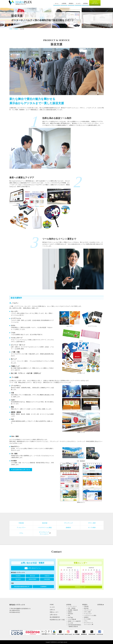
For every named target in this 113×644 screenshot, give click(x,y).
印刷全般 (21, 523)
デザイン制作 (92, 523)
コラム (21, 533)
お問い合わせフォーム (33, 568)
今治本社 (18, 576)
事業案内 (71, 3)
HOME (11, 29)
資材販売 (68, 528)
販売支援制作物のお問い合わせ (21, 470)
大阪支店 (47, 576)
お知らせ (52, 610)
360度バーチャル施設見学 (74, 621)
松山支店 (18, 579)
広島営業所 (47, 579)
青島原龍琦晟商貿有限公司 (22, 587)
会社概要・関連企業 (73, 610)
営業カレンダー (54, 612)
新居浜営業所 (33, 579)
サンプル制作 (92, 528)
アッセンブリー (21, 528)
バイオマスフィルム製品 (45, 528)
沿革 (69, 615)
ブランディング (68, 523)
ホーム (57, 3)
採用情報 (85, 3)
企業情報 (64, 3)
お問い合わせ (95, 3)
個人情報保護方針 (55, 617)
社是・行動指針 (72, 608)
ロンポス (78, 3)
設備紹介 (70, 612)
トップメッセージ (72, 606)
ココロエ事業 (71, 619)
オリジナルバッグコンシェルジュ (44, 533)
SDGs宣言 (70, 614)
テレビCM (70, 623)
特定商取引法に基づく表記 (57, 620)
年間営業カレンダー (80, 587)
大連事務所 (43, 587)
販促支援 (45, 523)
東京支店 (33, 576)
